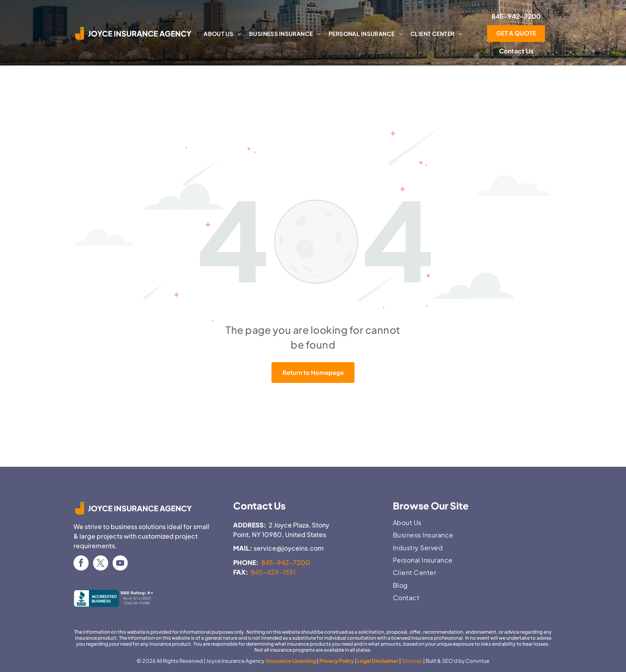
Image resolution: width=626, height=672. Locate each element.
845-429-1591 (273, 572)
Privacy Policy (337, 661)
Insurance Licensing (291, 661)
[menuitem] (222, 34)
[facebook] (81, 564)
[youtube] (120, 564)
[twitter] (101, 564)
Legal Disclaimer (378, 661)
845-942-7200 (286, 562)
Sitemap (412, 661)
